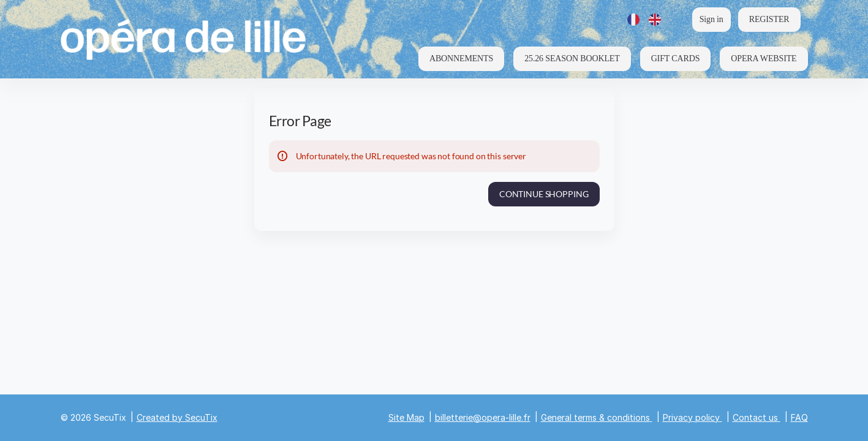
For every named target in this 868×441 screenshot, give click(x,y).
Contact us (755, 417)
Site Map (406, 417)
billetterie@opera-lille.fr (483, 417)
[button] (461, 59)
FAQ (799, 417)
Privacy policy (691, 417)
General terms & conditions (595, 417)
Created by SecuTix (177, 417)
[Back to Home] (183, 39)
